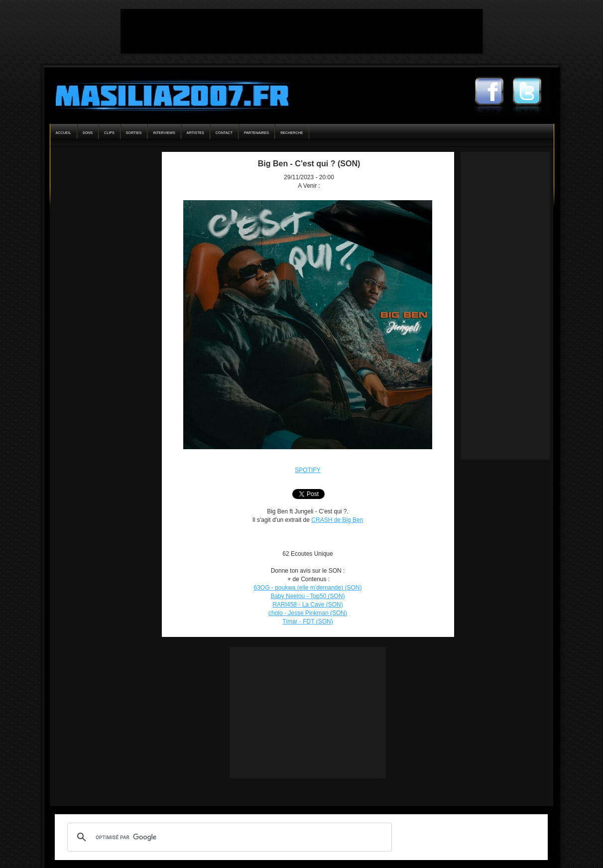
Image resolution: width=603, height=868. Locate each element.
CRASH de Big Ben (337, 520)
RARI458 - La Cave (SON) (307, 605)
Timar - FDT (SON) (307, 621)
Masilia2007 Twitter (532, 92)
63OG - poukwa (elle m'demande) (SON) (307, 588)
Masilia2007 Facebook (494, 92)
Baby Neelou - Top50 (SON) (307, 596)
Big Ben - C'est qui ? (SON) (309, 164)
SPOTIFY (307, 470)
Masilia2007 (167, 94)
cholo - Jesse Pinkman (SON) (308, 613)
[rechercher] (228, 837)
